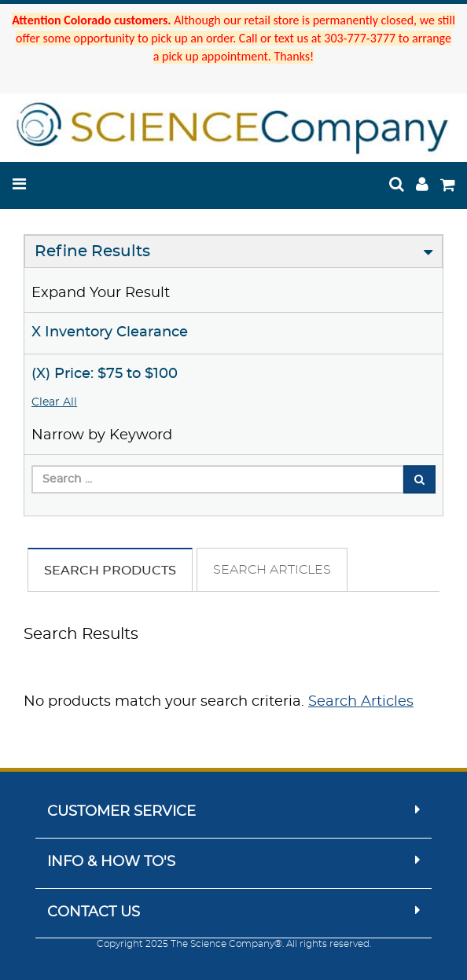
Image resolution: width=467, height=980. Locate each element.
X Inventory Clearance (110, 332)
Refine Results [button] (92, 251)
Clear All (54, 402)
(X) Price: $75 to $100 (105, 374)
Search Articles (272, 570)
